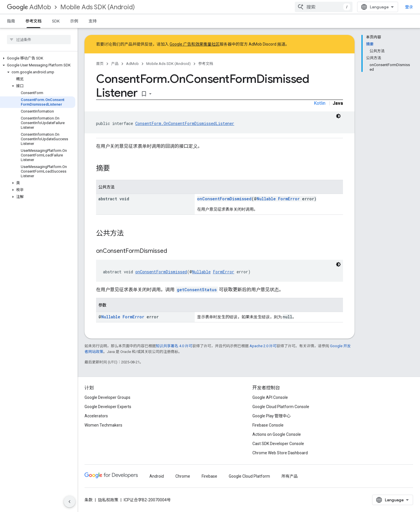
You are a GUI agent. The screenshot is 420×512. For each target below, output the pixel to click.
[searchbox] (39, 40)
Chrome (183, 476)
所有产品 (290, 476)
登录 (409, 7)
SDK (56, 21)
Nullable (266, 199)
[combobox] (324, 7)
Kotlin (320, 103)
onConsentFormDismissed (224, 199)
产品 (115, 64)
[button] (38, 58)
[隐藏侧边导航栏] (70, 502)
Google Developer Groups (107, 397)
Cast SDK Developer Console (278, 444)
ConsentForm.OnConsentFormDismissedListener (185, 123)
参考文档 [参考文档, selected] (33, 21)
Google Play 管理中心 (272, 416)
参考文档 (206, 64)
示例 (74, 21)
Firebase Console (268, 425)
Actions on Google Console (277, 434)
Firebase (209, 476)
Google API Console (270, 397)
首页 (100, 64)
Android (157, 476)
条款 (89, 500)
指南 (11, 21)
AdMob (29, 7)
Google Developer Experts (108, 407)
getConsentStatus (197, 290)
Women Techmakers (103, 425)
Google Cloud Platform (249, 476)
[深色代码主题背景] (338, 116)
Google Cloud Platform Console (281, 407)
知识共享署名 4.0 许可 (174, 346)
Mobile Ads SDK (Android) (97, 7)
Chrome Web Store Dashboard (280, 453)
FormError (289, 199)
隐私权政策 (108, 500)
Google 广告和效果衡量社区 (195, 44)
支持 (93, 21)
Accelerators (96, 416)
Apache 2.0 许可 (263, 346)
